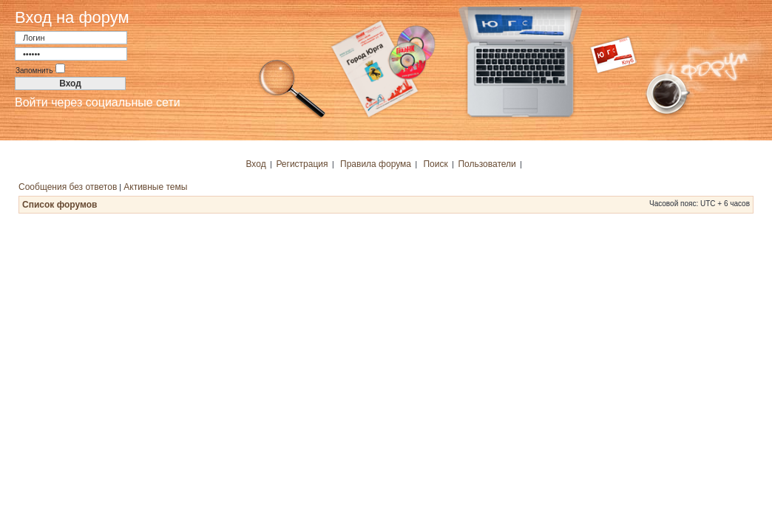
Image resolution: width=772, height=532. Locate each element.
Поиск (435, 164)
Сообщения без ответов (68, 187)
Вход (256, 164)
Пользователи (487, 164)
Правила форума (376, 164)
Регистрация (302, 164)
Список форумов (60, 205)
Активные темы (155, 187)
